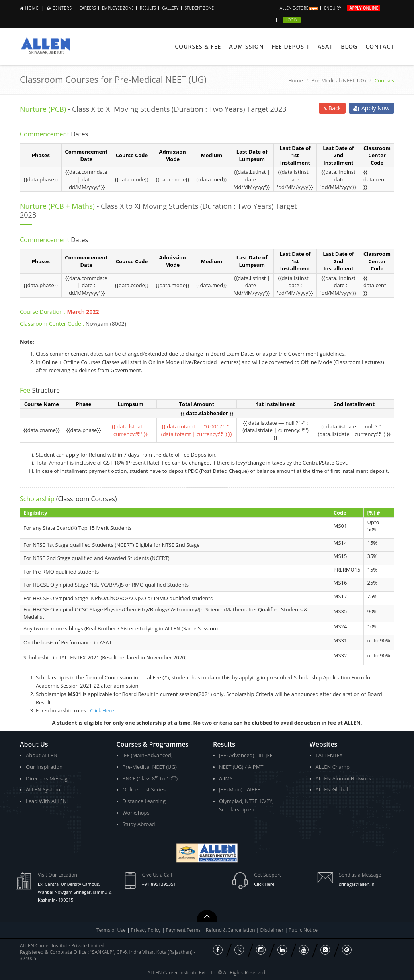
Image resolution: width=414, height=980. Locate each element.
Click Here (102, 710)
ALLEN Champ (333, 767)
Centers (62, 8)
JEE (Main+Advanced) (148, 755)
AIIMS (226, 778)
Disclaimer (273, 930)
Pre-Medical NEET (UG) (150, 767)
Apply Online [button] (364, 8)
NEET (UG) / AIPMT (241, 767)
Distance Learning (144, 801)
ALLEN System (43, 789)
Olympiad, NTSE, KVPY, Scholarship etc (246, 805)
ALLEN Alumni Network (344, 778)
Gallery (170, 8)
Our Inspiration (44, 767)
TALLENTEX (329, 755)
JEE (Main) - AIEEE (240, 789)
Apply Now (371, 108)
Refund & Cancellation (231, 930)
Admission (246, 46)
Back (332, 108)
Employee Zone (118, 8)
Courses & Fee (198, 46)
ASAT (325, 46)
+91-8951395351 (159, 884)
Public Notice (303, 930)
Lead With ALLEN (46, 801)
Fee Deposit (291, 46)
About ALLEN (42, 755)
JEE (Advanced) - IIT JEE (246, 755)
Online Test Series (144, 789)
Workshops (136, 813)
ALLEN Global (332, 789)
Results (148, 8)
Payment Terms (184, 930)
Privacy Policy (146, 930)
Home (32, 8)
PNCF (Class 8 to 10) (150, 778)
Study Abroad (139, 824)
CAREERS (88, 8)
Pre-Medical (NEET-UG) (339, 80)
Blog (349, 46)
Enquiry (333, 8)
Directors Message (48, 778)
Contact (380, 46)
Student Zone (199, 8)
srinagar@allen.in (357, 884)
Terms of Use (111, 930)
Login (292, 20)
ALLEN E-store (299, 8)
